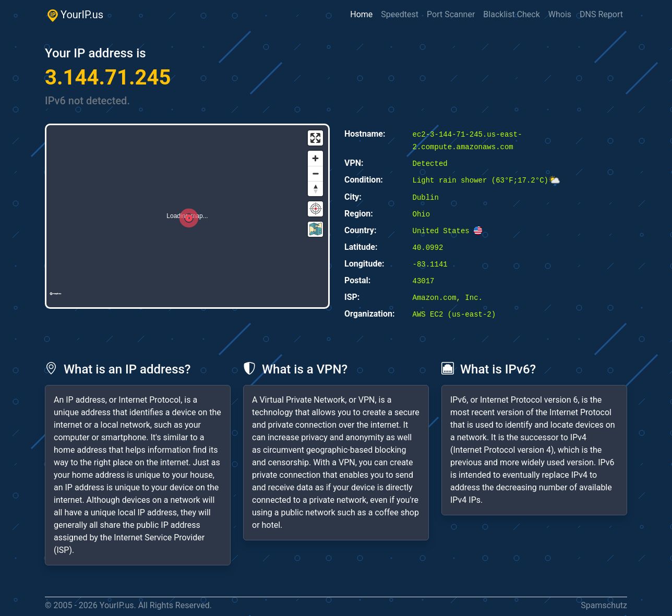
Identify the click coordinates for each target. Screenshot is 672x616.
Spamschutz (604, 605)
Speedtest (400, 14)
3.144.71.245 (108, 77)
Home (361, 14)
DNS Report (601, 14)
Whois (560, 14)
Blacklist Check (511, 14)
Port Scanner (451, 14)
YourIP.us (74, 15)
